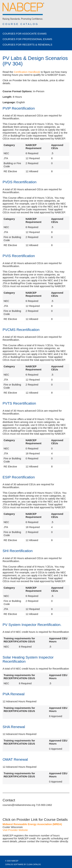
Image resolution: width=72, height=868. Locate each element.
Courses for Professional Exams (27, 39)
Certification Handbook (27, 72)
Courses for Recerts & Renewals (27, 45)
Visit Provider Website (15, 830)
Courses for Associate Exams (25, 34)
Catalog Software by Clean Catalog (23, 864)
